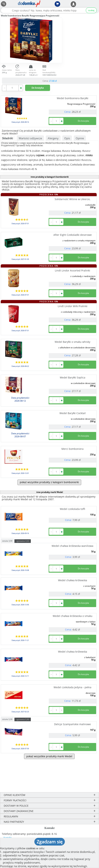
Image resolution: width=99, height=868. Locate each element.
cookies (31, 848)
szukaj (91, 10)
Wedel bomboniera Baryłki (73, 98)
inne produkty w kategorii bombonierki (50, 177)
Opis (67, 138)
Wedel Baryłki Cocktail (73, 413)
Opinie (80, 138)
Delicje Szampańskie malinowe (72, 724)
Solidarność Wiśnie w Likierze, (72, 199)
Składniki (7, 138)
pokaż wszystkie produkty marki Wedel (49, 756)
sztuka (7, 541)
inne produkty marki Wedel (50, 492)
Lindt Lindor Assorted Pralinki (72, 270)
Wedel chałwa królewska (73, 580)
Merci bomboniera (72, 449)
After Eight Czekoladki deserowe (73, 235)
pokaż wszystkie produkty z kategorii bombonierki (49, 482)
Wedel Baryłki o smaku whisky (72, 342)
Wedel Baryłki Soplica (73, 377)
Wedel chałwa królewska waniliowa (72, 546)
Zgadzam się (50, 842)
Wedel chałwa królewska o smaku (73, 616)
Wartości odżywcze (30, 138)
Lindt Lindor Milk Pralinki (73, 306)
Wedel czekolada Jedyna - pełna (72, 687)
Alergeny (53, 138)
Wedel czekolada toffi (72, 509)
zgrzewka (23, 541)
